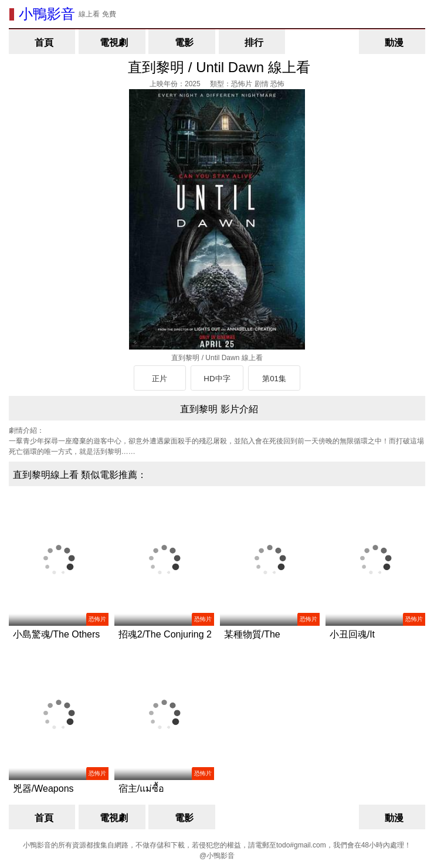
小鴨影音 (47, 14)
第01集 (274, 379)
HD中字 (217, 379)
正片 (160, 379)
